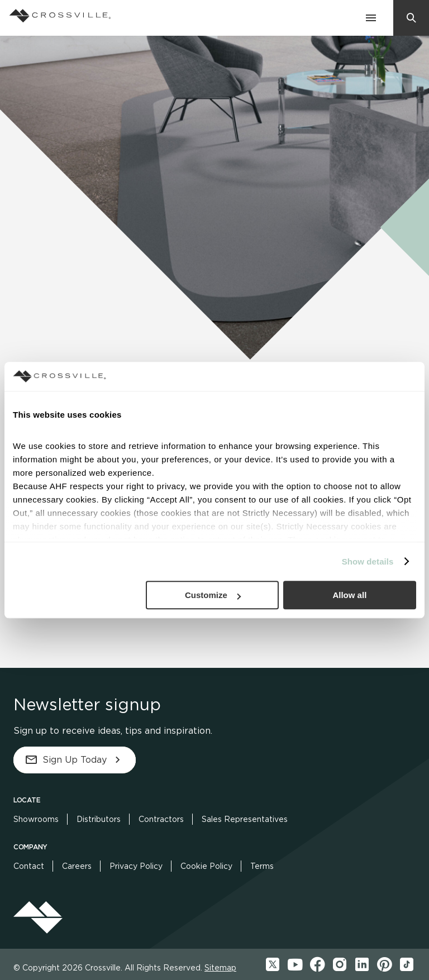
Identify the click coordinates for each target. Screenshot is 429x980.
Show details (368, 561)
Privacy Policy (136, 866)
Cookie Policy (206, 866)
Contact (29, 866)
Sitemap (220, 968)
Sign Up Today (75, 760)
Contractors (161, 819)
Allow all (349, 595)
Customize (213, 595)
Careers (77, 866)
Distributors (99, 819)
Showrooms (36, 819)
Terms (262, 866)
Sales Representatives (245, 819)
